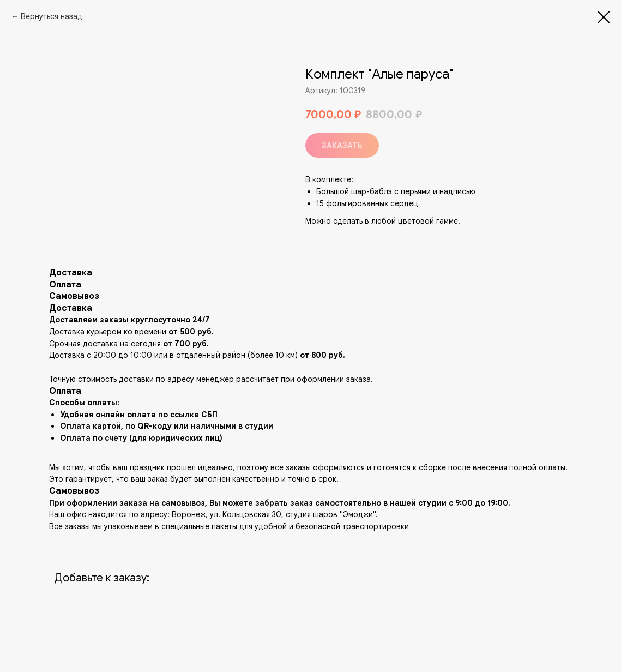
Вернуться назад (52, 16)
